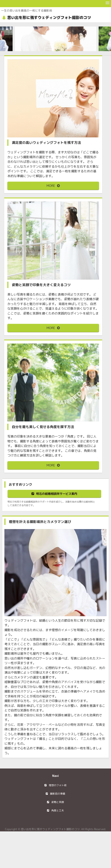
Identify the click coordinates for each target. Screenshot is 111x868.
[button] (107, 3)
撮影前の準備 (57, 794)
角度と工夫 (57, 810)
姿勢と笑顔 (57, 802)
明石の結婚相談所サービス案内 (57, 494)
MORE (51, 186)
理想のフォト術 (57, 785)
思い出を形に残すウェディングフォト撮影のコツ (49, 18)
